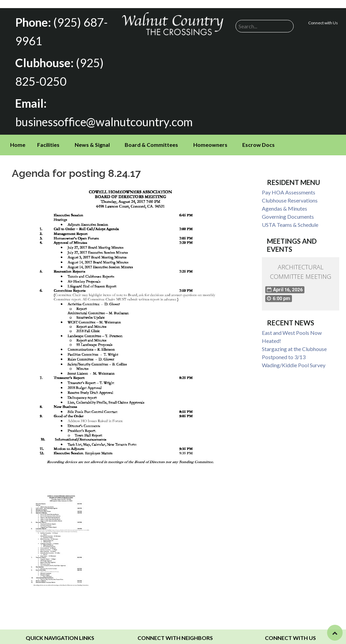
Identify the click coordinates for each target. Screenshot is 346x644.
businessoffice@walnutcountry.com (99, 117)
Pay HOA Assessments (289, 186)
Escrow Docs (258, 139)
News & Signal (92, 139)
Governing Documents (288, 211)
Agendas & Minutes (285, 203)
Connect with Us (323, 23)
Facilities (48, 139)
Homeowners (210, 139)
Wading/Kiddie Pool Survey (294, 360)
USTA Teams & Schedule (290, 219)
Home (18, 139)
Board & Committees (151, 139)
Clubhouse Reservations (290, 195)
